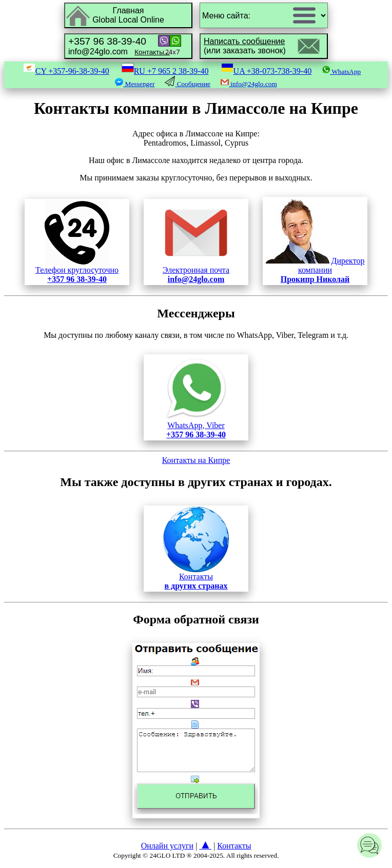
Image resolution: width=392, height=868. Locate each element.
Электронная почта (196, 271)
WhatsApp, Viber (196, 426)
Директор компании (315, 270)
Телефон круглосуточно (77, 271)
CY (66, 71)
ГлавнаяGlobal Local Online (128, 15)
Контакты (196, 578)
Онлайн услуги (168, 846)
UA (267, 71)
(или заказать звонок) (245, 46)
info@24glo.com (119, 46)
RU (165, 71)
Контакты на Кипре (196, 460)
